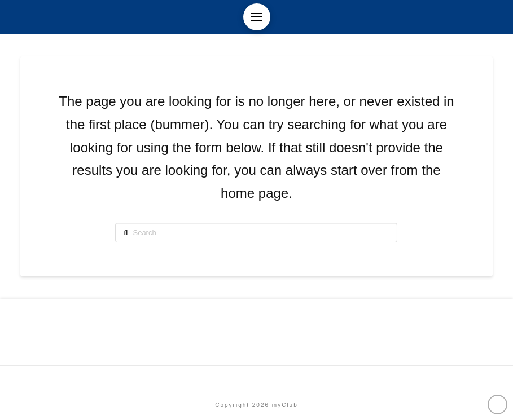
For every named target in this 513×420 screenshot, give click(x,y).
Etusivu (256, 381)
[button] (257, 17)
